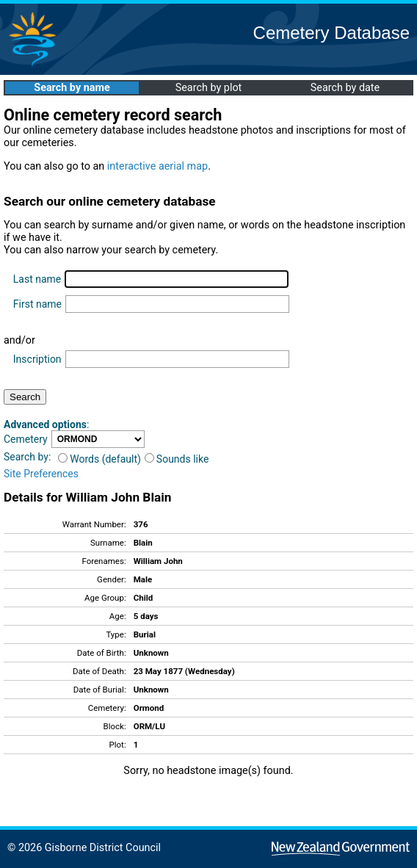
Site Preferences (41, 474)
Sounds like (177, 459)
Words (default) (99, 459)
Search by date (345, 88)
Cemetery (26, 439)
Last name (37, 279)
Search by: (27, 457)
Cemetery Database (331, 33)
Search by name (72, 88)
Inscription (37, 359)
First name (37, 304)
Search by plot (209, 88)
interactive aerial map (157, 166)
